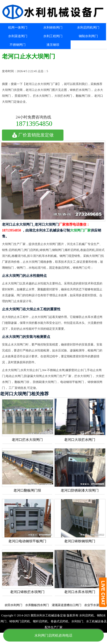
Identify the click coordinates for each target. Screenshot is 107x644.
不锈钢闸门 (18, 45)
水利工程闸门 (53, 36)
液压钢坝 (53, 45)
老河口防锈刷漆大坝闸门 (80, 490)
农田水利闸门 (15, 605)
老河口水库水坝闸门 (80, 592)
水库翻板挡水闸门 (39, 605)
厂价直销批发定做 (33, 135)
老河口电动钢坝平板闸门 (27, 541)
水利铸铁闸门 (53, 27)
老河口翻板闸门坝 (27, 490)
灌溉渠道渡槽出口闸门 (68, 605)
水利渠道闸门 (18, 36)
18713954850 (34, 124)
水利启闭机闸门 (88, 27)
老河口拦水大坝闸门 (27, 440)
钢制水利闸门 (88, 36)
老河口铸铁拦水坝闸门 (27, 592)
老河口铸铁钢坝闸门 (80, 541)
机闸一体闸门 (18, 27)
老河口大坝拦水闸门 (80, 440)
